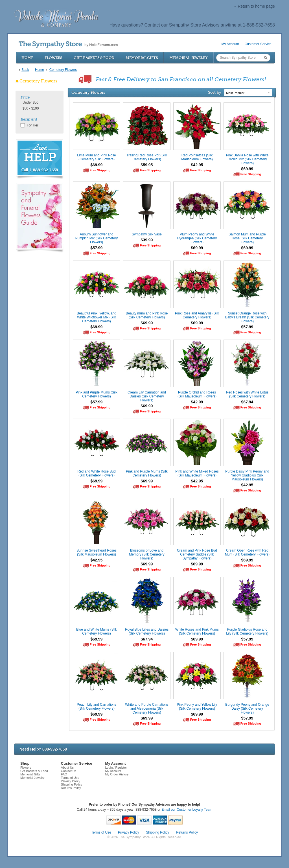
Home (27, 58)
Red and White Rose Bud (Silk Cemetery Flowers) (96, 473)
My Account (230, 44)
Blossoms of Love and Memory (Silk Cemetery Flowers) (147, 554)
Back (25, 70)
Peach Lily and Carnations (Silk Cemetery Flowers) (97, 707)
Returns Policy (71, 788)
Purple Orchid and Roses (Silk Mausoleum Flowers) (197, 394)
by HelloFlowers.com (68, 44)
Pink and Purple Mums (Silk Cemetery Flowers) (96, 394)
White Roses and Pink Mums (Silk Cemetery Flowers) (197, 631)
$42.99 (197, 402)
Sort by (215, 92)
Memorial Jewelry (189, 58)
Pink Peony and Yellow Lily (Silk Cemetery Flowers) (197, 707)
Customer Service (258, 44)
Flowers (53, 58)
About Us (67, 768)
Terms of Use (70, 778)
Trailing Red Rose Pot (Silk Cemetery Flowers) (147, 157)
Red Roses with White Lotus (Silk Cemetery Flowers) (247, 394)
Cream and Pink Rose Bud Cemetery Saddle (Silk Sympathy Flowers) (197, 554)
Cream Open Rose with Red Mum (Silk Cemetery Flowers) (247, 552)
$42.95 (197, 165)
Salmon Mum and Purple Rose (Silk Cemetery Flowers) (247, 238)
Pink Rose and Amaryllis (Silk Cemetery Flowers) (197, 315)
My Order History (117, 774)
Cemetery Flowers (38, 81)
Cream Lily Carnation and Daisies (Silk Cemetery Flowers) (147, 396)
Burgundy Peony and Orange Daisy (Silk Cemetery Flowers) (247, 709)
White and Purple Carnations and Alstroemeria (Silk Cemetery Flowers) (147, 709)
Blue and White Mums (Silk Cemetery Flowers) (97, 631)
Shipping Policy (72, 784)
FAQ (64, 774)
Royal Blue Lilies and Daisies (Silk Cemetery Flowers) (147, 631)
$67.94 (247, 402)
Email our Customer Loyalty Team (187, 810)
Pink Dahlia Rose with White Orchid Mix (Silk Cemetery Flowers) (247, 159)
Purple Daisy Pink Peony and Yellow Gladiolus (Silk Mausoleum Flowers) (247, 475)
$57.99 (97, 248)
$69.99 (97, 165)
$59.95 (147, 165)
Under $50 (30, 102)
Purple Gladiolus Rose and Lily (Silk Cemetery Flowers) (247, 631)
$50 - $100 (31, 108)
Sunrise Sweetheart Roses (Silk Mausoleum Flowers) (97, 552)
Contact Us (69, 771)
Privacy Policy (71, 781)
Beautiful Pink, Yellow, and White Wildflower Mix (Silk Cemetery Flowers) (97, 317)
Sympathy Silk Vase (147, 234)
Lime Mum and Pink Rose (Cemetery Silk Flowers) (96, 157)
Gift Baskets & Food (94, 58)
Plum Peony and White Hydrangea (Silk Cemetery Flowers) (197, 238)
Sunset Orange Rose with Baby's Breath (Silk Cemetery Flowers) (247, 317)
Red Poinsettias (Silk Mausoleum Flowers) (197, 157)
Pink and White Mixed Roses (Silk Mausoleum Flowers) (197, 473)
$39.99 (147, 240)
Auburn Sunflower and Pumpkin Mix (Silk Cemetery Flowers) (97, 238)
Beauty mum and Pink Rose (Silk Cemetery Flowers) (147, 315)
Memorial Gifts (142, 58)
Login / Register (116, 768)
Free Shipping (100, 170)
